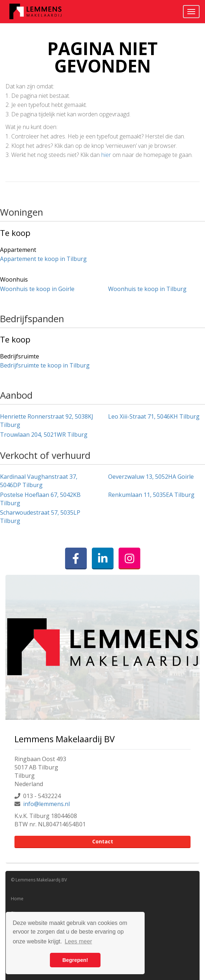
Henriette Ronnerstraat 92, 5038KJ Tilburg (47, 421)
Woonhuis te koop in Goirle (37, 289)
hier (106, 155)
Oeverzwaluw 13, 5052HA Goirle (151, 477)
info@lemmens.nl (46, 804)
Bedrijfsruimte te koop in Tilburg (45, 365)
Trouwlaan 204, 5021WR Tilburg (44, 435)
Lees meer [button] (78, 941)
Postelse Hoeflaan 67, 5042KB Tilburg (40, 499)
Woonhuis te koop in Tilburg (147, 289)
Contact (103, 841)
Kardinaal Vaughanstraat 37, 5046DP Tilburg (39, 481)
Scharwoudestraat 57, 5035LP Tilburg (40, 517)
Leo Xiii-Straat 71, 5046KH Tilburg (154, 416)
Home (17, 899)
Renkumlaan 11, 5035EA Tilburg (151, 495)
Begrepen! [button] (75, 960)
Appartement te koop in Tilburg (43, 259)
